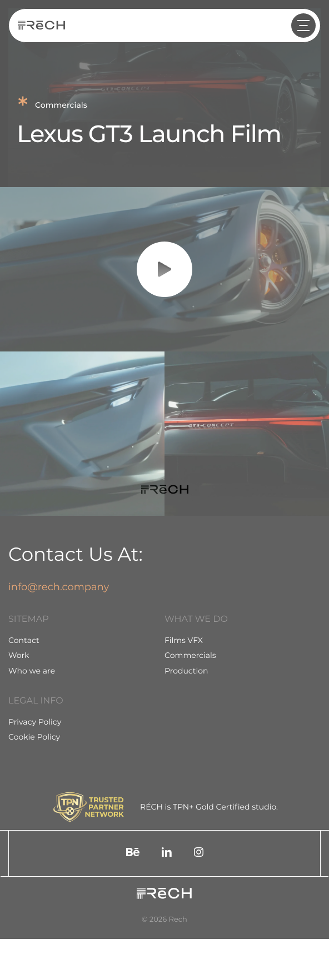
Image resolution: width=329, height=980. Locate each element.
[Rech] (41, 26)
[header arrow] (303, 26)
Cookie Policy (34, 737)
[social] (133, 853)
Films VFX (184, 640)
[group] (82, 434)
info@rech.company (59, 587)
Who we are (32, 671)
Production (186, 671)
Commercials (190, 655)
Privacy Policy (35, 722)
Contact (24, 640)
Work (19, 655)
